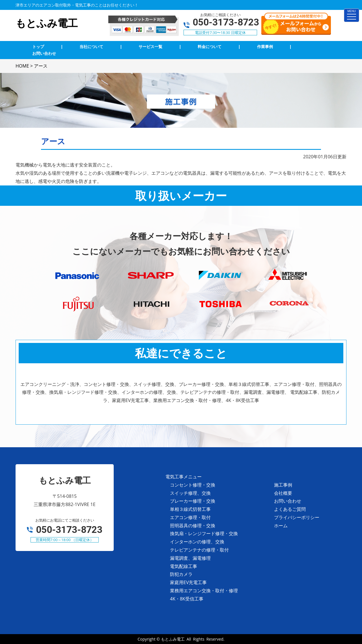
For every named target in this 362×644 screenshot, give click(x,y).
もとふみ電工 (173, 639)
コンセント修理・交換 (193, 485)
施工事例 (283, 485)
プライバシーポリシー (297, 517)
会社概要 (283, 493)
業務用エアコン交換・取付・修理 (204, 591)
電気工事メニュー (184, 477)
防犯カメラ (181, 574)
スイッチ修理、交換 (190, 493)
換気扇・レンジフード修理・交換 (204, 533)
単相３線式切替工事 (190, 509)
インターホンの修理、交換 (197, 542)
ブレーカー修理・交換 (193, 501)
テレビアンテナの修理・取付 (199, 550)
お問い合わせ (288, 501)
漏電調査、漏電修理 (190, 558)
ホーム (281, 526)
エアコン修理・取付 (190, 517)
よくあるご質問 (290, 509)
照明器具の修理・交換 (193, 526)
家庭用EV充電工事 (188, 582)
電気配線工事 (184, 566)
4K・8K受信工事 (187, 599)
